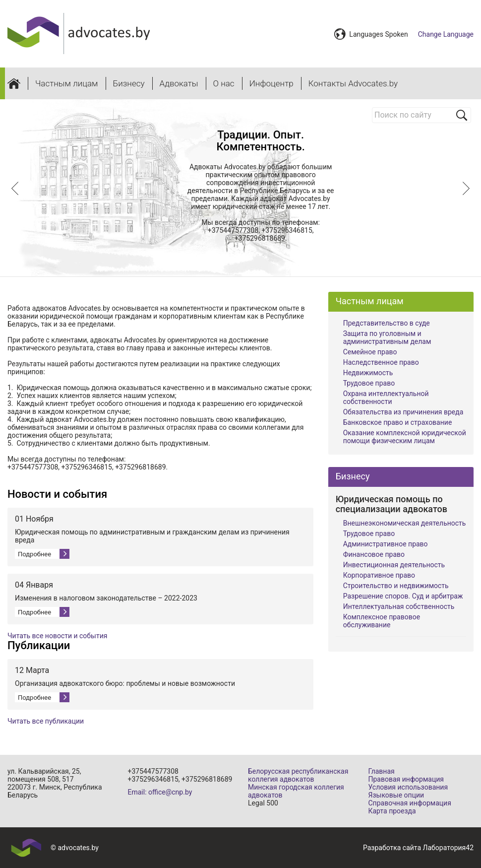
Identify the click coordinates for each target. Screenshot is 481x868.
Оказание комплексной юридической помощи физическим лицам (405, 437)
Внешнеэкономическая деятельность (405, 523)
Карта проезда (392, 811)
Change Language (446, 34)
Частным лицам (67, 83)
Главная (382, 771)
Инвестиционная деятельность (394, 565)
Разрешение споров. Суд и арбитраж (403, 596)
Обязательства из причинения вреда (403, 412)
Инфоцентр (271, 83)
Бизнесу (129, 83)
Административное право (386, 544)
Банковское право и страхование (398, 422)
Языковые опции (396, 795)
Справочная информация (410, 803)
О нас (224, 83)
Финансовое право (374, 554)
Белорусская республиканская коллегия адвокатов (298, 775)
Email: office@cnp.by (160, 792)
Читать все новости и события (57, 636)
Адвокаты (179, 83)
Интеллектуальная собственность (399, 606)
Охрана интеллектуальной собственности (386, 398)
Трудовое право (369, 383)
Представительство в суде (387, 323)
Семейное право (370, 352)
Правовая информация (406, 779)
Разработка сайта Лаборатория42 (418, 848)
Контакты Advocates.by (353, 83)
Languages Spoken (378, 34)
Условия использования (408, 787)
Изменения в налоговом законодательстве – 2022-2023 (106, 598)
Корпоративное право (379, 575)
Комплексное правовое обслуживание (382, 621)
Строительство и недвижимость (396, 586)
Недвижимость (368, 373)
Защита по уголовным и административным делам (387, 337)
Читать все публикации (46, 721)
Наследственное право (381, 362)
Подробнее (34, 554)
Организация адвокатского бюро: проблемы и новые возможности (125, 683)
